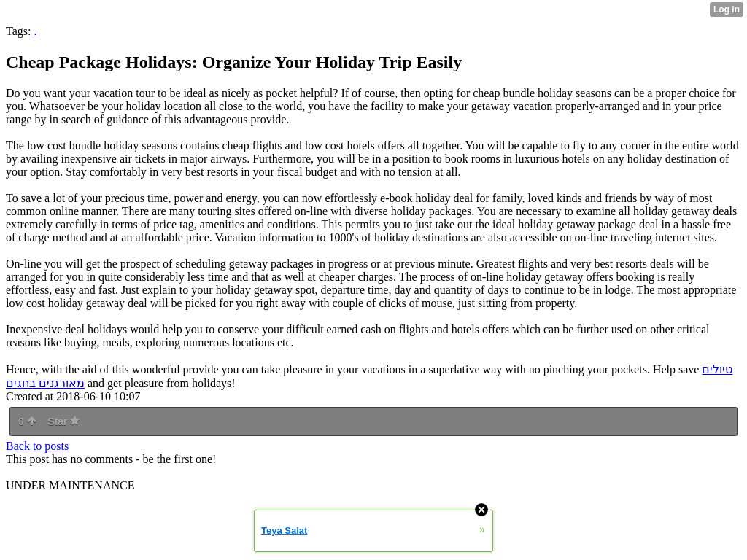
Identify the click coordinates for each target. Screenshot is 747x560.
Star (63, 421)
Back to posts (37, 446)
